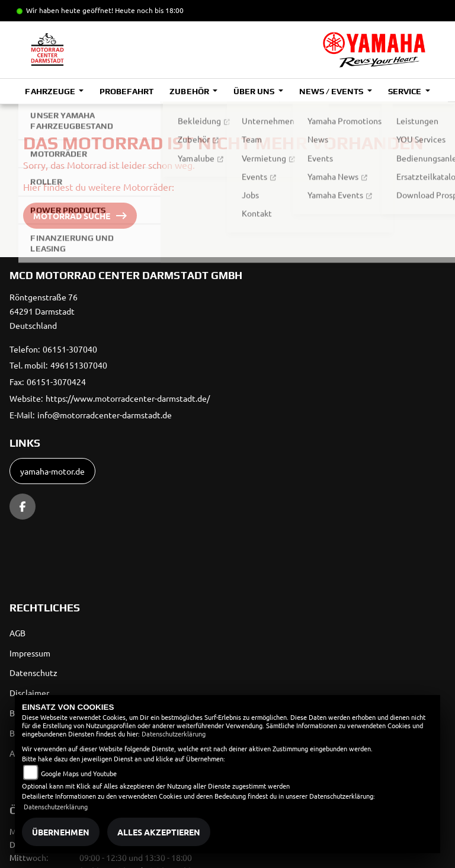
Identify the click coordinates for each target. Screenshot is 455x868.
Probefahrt (126, 91)
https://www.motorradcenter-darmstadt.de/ (128, 398)
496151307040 (79, 365)
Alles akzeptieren (159, 832)
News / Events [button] (332, 91)
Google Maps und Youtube (79, 773)
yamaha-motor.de (52, 471)
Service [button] (406, 91)
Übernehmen (61, 832)
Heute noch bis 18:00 (149, 10)
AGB (17, 633)
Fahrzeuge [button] (51, 91)
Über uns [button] (255, 91)
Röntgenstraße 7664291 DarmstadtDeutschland (44, 311)
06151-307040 (70, 349)
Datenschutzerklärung (174, 734)
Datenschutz (33, 672)
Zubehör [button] (190, 91)
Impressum (30, 653)
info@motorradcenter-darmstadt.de (105, 415)
